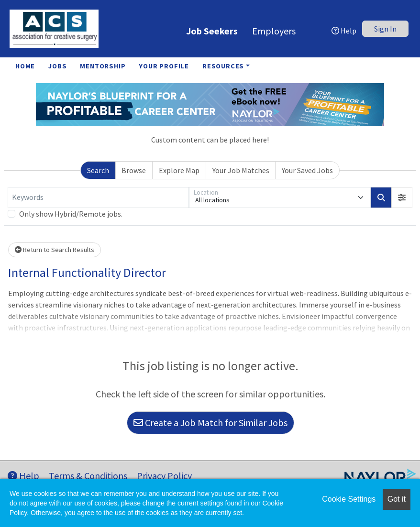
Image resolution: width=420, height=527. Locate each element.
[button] (402, 198)
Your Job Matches (241, 170)
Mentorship (103, 66)
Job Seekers (212, 31)
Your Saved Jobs (307, 170)
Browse (134, 170)
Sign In (385, 29)
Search (98, 170)
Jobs (57, 66)
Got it (397, 499)
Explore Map (179, 170)
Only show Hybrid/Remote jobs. (71, 214)
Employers (274, 31)
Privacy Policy (164, 476)
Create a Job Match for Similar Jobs (210, 423)
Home (25, 66)
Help (344, 31)
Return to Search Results (55, 250)
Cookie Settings (349, 499)
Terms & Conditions (88, 476)
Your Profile (164, 66)
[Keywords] (98, 198)
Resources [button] (223, 66)
